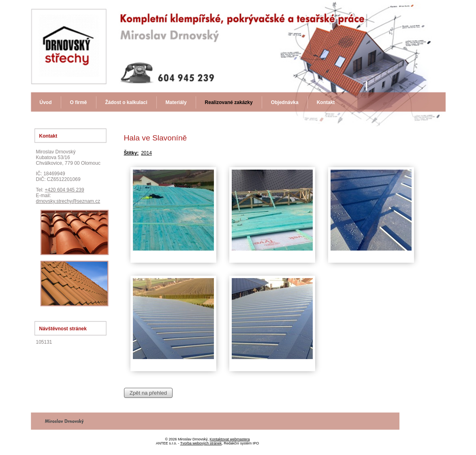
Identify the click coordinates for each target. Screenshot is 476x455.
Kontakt (326, 102)
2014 (146, 153)
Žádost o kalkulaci (126, 102)
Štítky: (131, 153)
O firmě (79, 102)
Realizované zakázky (229, 102)
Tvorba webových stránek (201, 443)
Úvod (46, 102)
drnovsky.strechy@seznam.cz (68, 201)
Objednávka (285, 102)
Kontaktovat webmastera (230, 439)
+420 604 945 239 (65, 190)
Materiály (176, 102)
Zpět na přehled (148, 393)
